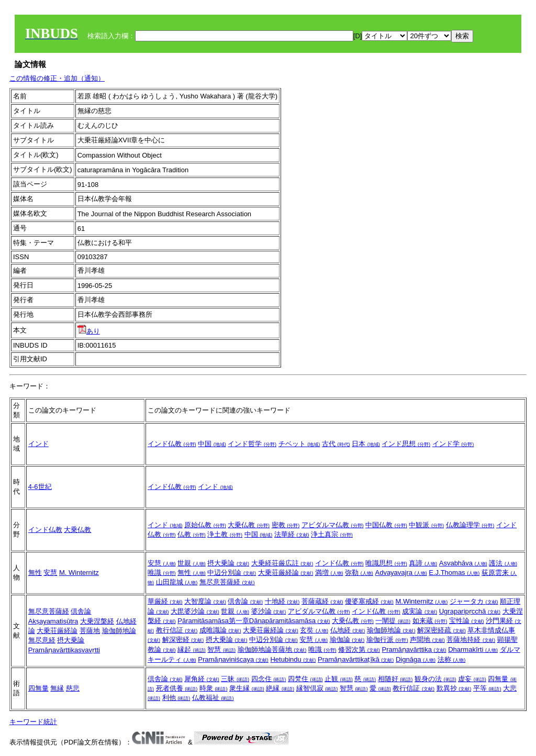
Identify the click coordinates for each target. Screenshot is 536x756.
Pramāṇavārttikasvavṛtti (64, 650)
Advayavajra (401, 572)
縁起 (192, 649)
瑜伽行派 (387, 640)
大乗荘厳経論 (286, 572)
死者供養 (177, 688)
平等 (487, 688)
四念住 (269, 679)
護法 (503, 563)
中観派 (426, 525)
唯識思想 (386, 563)
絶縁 (280, 688)
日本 (366, 444)
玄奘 (314, 630)
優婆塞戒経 (369, 601)
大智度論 (205, 601)
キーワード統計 (33, 722)
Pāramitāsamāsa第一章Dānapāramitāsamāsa (254, 621)
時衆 (214, 688)
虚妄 (472, 679)
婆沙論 (269, 611)
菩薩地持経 (471, 640)
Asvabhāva (463, 563)
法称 (452, 659)
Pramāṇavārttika (414, 649)
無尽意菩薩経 (227, 582)
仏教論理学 (470, 525)
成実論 (420, 611)
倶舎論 (81, 611)
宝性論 (467, 621)
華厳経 (165, 601)
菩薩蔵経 (322, 601)
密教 (286, 525)
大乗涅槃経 (97, 621)
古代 (336, 444)
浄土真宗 (332, 534)
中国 (212, 444)
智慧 (221, 649)
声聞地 (427, 640)
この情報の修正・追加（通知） (57, 78)
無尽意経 (42, 640)
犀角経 (202, 679)
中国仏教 (386, 525)
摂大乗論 (228, 563)
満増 (329, 572)
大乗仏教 (77, 530)
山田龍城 (177, 582)
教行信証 (177, 630)
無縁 (57, 688)
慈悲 (73, 688)
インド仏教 (172, 444)
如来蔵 (430, 621)
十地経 (282, 601)
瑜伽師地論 (119, 631)
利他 (176, 698)
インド (38, 444)
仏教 (192, 534)
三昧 (235, 679)
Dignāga (416, 659)
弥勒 (359, 572)
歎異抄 (454, 688)
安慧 (50, 572)
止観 (339, 679)
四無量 (38, 688)
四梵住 (305, 679)
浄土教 (225, 534)
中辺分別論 (232, 572)
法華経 (292, 534)
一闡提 (393, 621)
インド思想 (406, 444)
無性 (35, 572)
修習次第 (359, 649)
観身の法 (435, 679)
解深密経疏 (442, 630)
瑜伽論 (347, 640)
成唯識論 (220, 630)
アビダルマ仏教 (333, 525)
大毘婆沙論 (195, 611)
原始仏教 (205, 525)
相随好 (395, 679)
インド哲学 (252, 444)
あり (89, 331)
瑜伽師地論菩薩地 (272, 649)
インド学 (453, 444)
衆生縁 (247, 688)
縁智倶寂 (317, 688)
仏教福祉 (213, 698)
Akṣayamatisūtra (53, 621)
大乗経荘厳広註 (282, 563)
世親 (192, 563)
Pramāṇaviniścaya (233, 659)
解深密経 (183, 640)
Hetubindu (293, 659)
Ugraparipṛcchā (470, 611)
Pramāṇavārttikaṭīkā (356, 659)
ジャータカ (474, 601)
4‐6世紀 (40, 487)
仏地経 (348, 630)
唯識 (162, 572)
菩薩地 (90, 631)
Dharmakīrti (473, 649)
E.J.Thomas (454, 572)
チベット (299, 444)
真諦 (423, 563)
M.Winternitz (421, 601)
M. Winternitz (79, 572)
